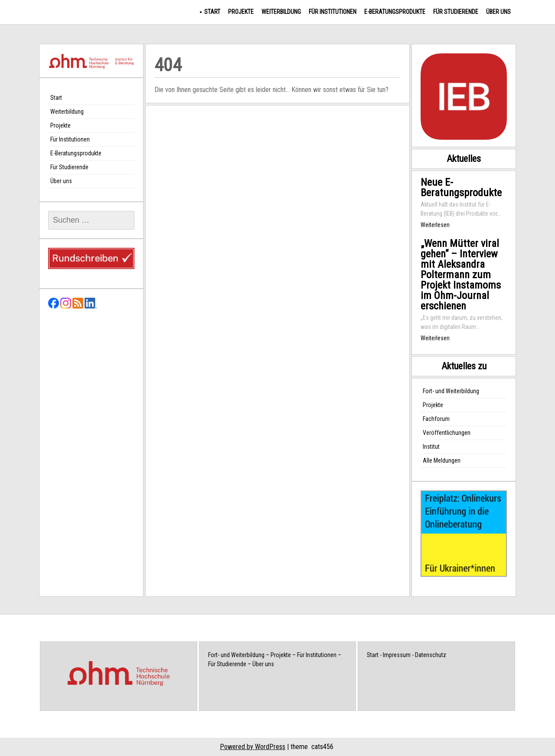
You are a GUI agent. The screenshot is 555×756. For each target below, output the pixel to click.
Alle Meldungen (442, 460)
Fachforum (436, 419)
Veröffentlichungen (447, 433)
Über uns (498, 12)
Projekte (241, 12)
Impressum (397, 655)
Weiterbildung (281, 12)
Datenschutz (431, 655)
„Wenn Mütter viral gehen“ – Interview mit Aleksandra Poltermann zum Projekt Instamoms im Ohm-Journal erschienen (461, 275)
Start (212, 12)
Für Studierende (456, 12)
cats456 (322, 747)
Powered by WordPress (253, 747)
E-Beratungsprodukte (395, 12)
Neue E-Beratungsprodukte (461, 187)
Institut (431, 447)
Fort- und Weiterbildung (451, 391)
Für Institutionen (333, 12)
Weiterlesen (435, 225)
